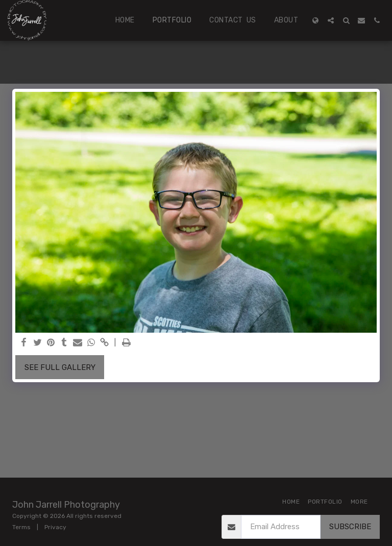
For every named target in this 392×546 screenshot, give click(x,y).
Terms (21, 527)
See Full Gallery (60, 367)
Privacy (55, 527)
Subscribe (350, 527)
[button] (331, 20)
